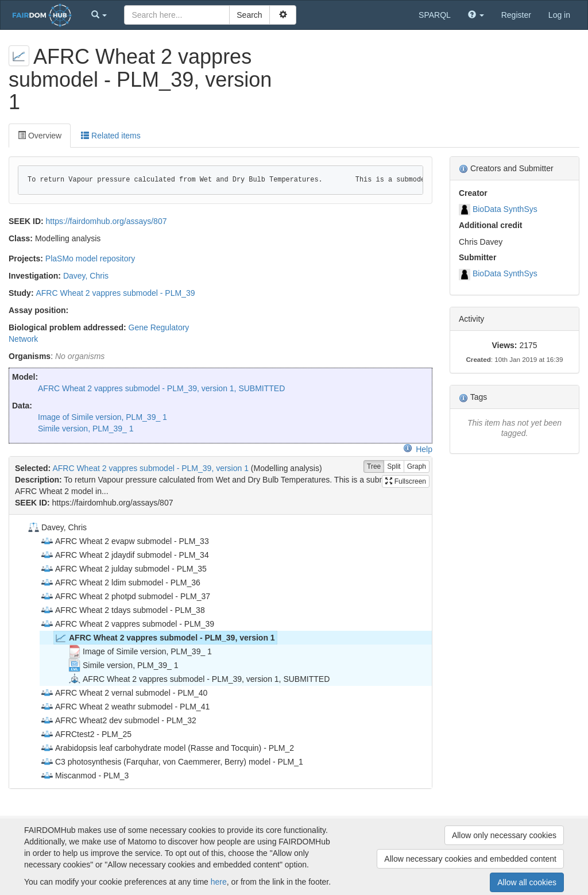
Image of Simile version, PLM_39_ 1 (102, 417)
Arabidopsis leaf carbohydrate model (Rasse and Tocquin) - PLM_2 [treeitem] (167, 748)
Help (418, 449)
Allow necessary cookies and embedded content (470, 859)
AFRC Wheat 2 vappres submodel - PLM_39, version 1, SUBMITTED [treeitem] (199, 679)
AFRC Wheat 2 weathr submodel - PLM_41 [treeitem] (125, 707)
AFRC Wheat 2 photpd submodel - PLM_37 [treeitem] (125, 596)
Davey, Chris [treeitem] (57, 527)
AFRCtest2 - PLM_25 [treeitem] (86, 734)
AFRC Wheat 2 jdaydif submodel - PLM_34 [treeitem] (125, 555)
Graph (417, 467)
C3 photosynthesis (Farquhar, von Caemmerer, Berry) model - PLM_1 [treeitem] (172, 762)
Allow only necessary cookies (504, 835)
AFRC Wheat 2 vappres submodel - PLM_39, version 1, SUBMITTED (161, 388)
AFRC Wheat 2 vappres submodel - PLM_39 (115, 293)
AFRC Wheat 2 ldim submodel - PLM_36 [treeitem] (120, 582)
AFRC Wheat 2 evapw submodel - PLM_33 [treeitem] (125, 541)
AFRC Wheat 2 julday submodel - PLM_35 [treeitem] (123, 569)
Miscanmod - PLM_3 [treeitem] (84, 776)
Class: (21, 238)
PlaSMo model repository (90, 259)
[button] (99, 15)
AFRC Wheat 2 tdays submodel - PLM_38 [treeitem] (123, 610)
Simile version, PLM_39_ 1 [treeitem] (123, 665)
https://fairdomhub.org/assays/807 (107, 221)
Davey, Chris (86, 276)
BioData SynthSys (505, 209)
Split (394, 467)
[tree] (220, 651)
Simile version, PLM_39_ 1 (86, 429)
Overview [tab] (40, 136)
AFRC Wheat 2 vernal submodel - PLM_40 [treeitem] (124, 693)
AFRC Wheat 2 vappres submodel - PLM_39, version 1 (150, 468)
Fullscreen (406, 481)
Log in (559, 15)
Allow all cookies (527, 882)
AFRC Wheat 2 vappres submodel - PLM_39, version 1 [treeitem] (165, 638)
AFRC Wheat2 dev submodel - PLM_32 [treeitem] (118, 720)
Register (516, 15)
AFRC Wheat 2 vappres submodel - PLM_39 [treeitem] (127, 624)
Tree (374, 467)
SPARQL (435, 15)
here (219, 882)
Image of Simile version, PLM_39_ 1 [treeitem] (140, 651)
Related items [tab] (111, 136)
